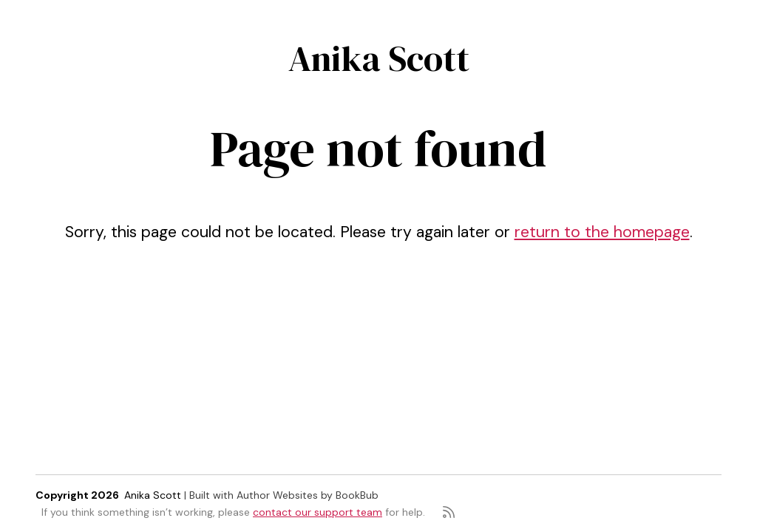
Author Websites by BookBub (308, 495)
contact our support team (318, 512)
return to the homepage (602, 232)
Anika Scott (379, 58)
